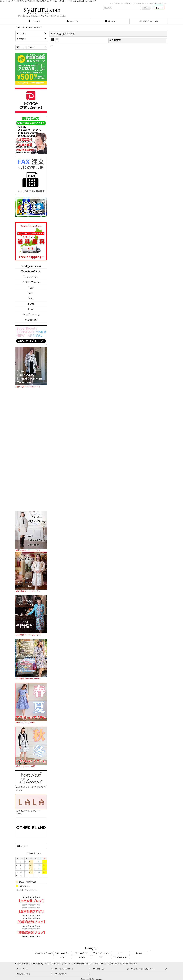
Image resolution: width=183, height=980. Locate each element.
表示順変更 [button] (115, 40)
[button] (34, 22)
